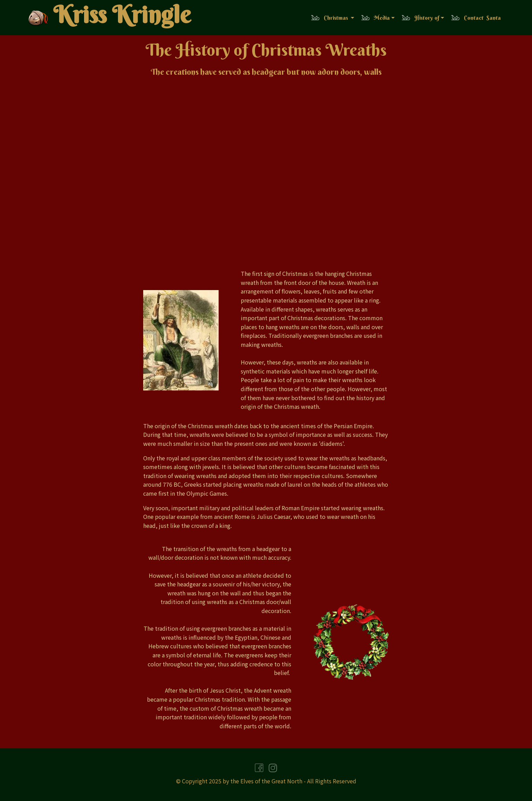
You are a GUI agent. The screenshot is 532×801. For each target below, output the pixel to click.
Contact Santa (476, 18)
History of (420, 18)
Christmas (330, 18)
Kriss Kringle (122, 17)
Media (375, 18)
